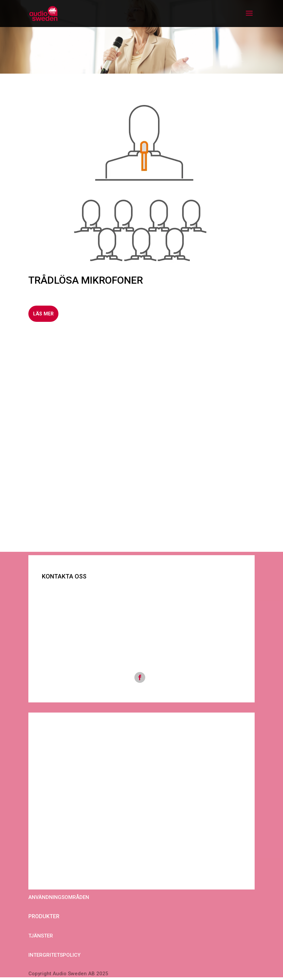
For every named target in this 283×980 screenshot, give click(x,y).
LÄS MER (45, 314)
